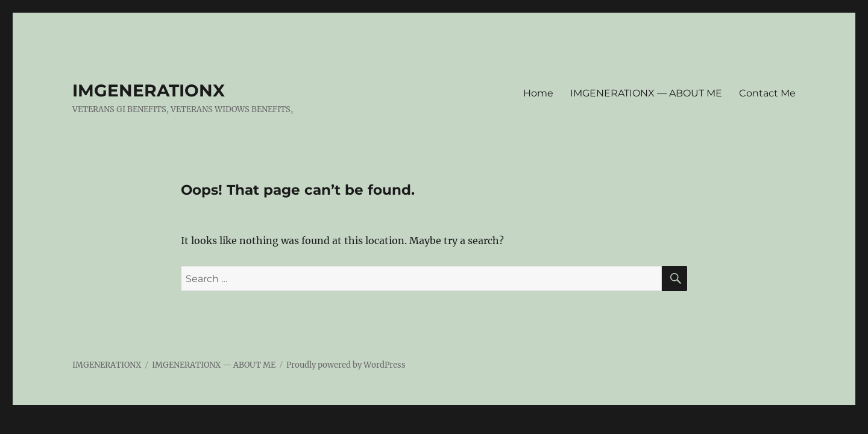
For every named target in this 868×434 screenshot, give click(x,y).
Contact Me (767, 93)
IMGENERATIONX (149, 90)
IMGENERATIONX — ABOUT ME (646, 93)
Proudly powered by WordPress (346, 365)
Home (538, 93)
